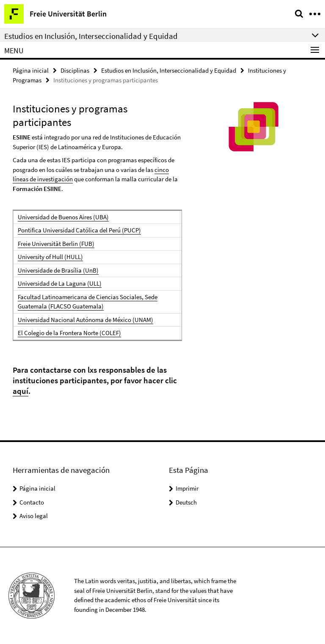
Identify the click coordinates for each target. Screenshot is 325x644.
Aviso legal (34, 516)
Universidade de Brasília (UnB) (58, 270)
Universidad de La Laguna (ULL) (60, 283)
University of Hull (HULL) (50, 257)
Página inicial (31, 70)
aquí (21, 391)
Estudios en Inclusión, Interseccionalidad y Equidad (169, 70)
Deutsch (186, 502)
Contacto (32, 502)
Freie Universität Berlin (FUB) (56, 244)
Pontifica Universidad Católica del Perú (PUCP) (79, 230)
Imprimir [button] (187, 488)
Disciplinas (75, 70)
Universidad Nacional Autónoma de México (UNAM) (85, 320)
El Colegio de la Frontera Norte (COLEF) (69, 333)
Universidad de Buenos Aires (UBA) (63, 217)
